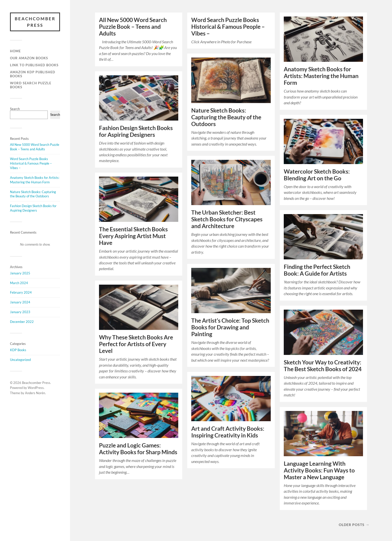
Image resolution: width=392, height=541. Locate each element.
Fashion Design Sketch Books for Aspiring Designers (33, 208)
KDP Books (18, 350)
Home (15, 51)
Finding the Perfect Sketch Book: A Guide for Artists (317, 270)
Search (15, 109)
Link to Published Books (34, 65)
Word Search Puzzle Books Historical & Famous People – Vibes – (31, 163)
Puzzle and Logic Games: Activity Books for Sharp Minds (138, 449)
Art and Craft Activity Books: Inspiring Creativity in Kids (228, 432)
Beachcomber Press (35, 22)
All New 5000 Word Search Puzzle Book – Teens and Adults (35, 147)
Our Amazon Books (29, 58)
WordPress (36, 388)
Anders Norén (35, 393)
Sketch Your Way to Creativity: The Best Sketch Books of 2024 (323, 366)
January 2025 (20, 273)
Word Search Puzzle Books (31, 85)
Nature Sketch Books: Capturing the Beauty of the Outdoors (33, 194)
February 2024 (21, 292)
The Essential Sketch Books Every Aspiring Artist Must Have (133, 236)
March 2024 (19, 283)
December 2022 (22, 322)
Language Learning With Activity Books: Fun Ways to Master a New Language (319, 470)
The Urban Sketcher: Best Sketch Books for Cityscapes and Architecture (227, 219)
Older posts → (354, 525)
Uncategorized (20, 360)
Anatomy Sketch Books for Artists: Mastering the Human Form (35, 180)
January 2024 (20, 302)
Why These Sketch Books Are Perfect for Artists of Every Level (136, 344)
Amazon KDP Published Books (33, 74)
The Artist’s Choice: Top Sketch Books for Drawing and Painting (230, 327)
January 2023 (20, 312)
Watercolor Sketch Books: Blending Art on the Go (317, 175)
